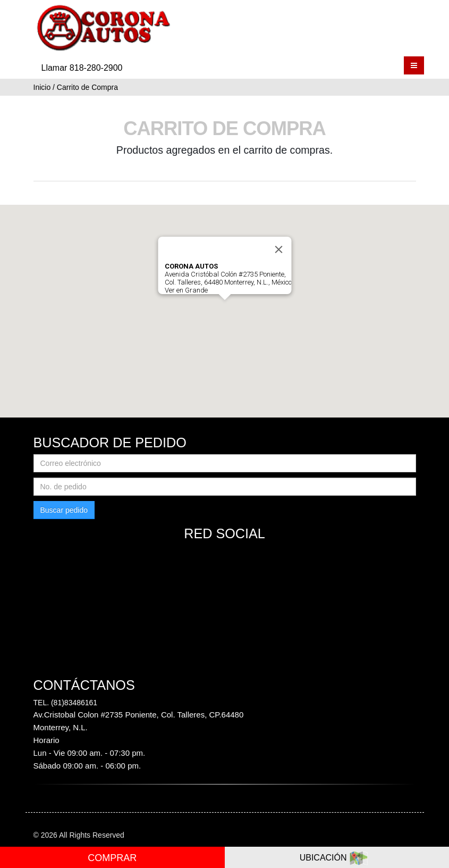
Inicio (42, 87)
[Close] (278, 249)
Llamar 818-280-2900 (82, 68)
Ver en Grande (186, 290)
